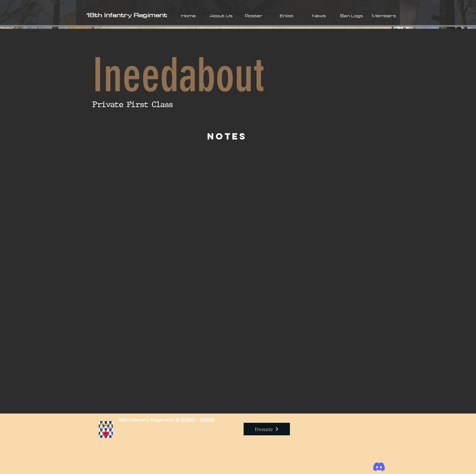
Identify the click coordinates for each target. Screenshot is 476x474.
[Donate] (267, 429)
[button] (221, 16)
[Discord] (379, 467)
